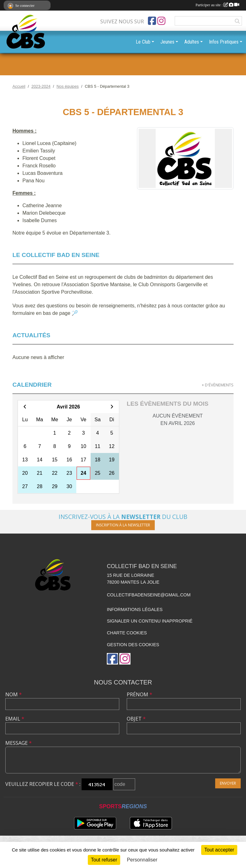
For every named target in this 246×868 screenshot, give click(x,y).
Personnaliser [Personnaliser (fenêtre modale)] (142, 860)
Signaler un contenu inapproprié (150, 621)
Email (15, 719)
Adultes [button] (192, 42)
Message (19, 743)
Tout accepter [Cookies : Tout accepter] (219, 850)
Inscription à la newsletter (123, 525)
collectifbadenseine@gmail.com (149, 595)
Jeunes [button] (167, 42)
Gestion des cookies (133, 645)
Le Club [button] (143, 42)
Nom (14, 694)
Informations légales (135, 609)
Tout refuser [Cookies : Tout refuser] (104, 860)
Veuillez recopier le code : (43, 784)
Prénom (140, 694)
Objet (136, 719)
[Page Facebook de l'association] (152, 21)
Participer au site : (217, 5)
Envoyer (228, 783)
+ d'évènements (218, 385)
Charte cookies (127, 633)
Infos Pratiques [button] (224, 42)
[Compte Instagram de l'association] (161, 21)
